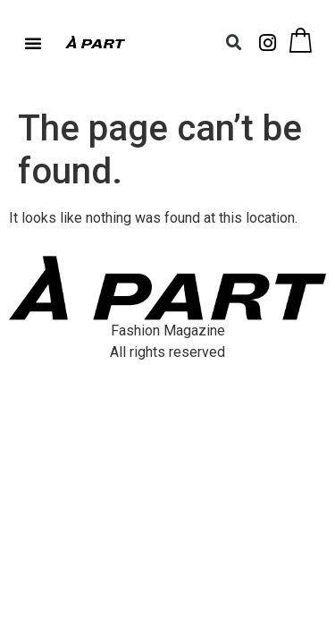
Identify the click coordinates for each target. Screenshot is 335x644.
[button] (33, 43)
